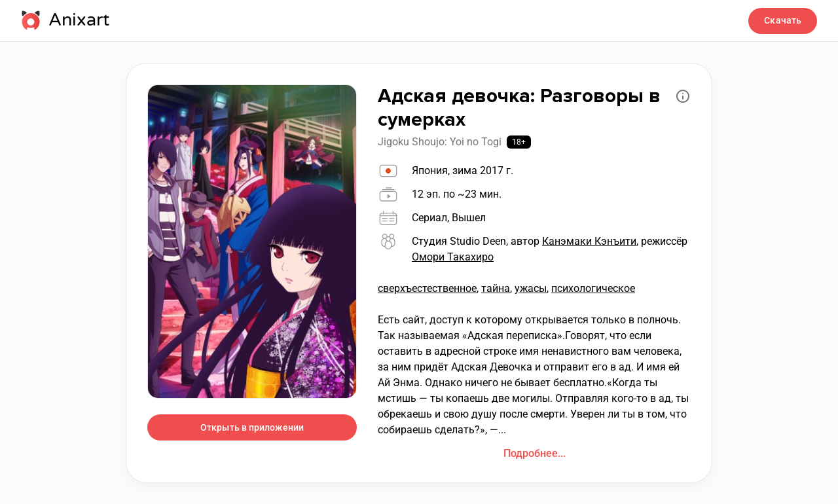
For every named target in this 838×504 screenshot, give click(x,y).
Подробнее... (535, 453)
